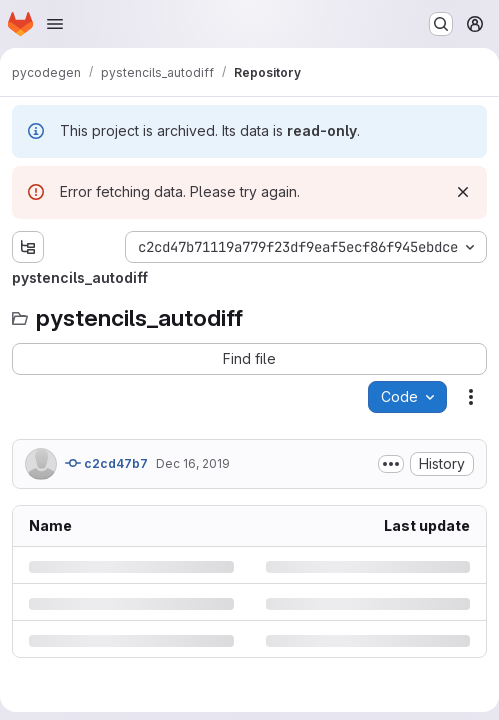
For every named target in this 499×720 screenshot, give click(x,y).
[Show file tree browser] (28, 247)
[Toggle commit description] (391, 464)
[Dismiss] (463, 192)
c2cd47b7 (106, 463)
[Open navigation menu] (55, 24)
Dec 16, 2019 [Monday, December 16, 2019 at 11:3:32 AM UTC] (193, 463)
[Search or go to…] (441, 24)
